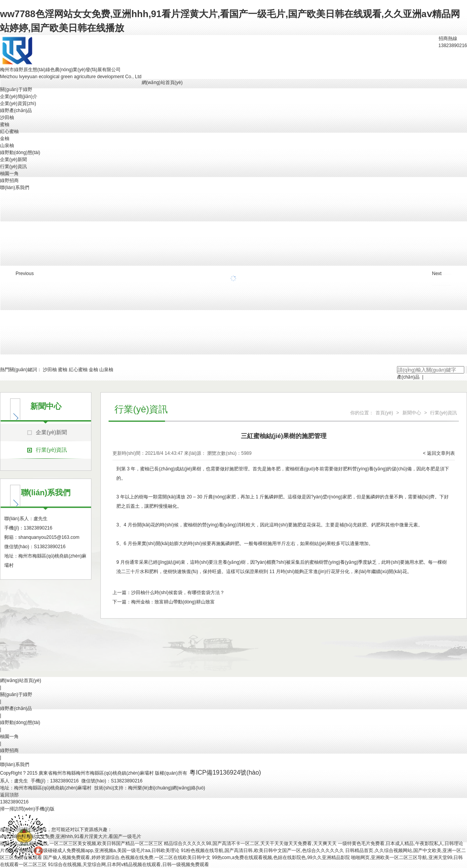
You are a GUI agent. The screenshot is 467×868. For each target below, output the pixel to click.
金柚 (5, 139)
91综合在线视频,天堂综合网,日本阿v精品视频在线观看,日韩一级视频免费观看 (128, 864)
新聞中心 (412, 413)
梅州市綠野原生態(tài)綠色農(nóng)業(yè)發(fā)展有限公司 (60, 70)
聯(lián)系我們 (15, 188)
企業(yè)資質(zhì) (18, 103)
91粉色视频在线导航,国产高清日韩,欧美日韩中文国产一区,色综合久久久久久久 (262, 850)
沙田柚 (7, 117)
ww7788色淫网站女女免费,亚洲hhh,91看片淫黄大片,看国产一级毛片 (71, 836)
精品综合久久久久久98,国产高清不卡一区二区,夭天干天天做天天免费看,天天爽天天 (250, 843)
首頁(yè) (384, 413)
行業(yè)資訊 (13, 167)
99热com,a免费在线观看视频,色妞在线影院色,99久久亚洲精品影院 (281, 857)
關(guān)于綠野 (16, 89)
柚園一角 (9, 174)
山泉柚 (7, 146)
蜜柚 (5, 125)
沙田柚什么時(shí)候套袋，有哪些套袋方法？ (178, 593)
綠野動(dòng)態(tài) (20, 153)
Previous (25, 274)
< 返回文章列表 (439, 453)
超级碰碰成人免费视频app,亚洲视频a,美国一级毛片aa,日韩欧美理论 (109, 850)
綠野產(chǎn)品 (16, 110)
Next (437, 274)
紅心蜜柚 (9, 132)
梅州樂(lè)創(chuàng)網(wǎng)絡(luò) (167, 788)
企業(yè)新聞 (13, 160)
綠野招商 (9, 181)
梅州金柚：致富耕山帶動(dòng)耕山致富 (173, 602)
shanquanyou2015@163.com (49, 537)
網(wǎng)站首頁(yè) (162, 82)
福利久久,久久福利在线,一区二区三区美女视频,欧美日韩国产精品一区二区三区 (81, 843)
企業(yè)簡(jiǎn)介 (19, 96)
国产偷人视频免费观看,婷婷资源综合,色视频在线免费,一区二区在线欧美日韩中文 (127, 857)
